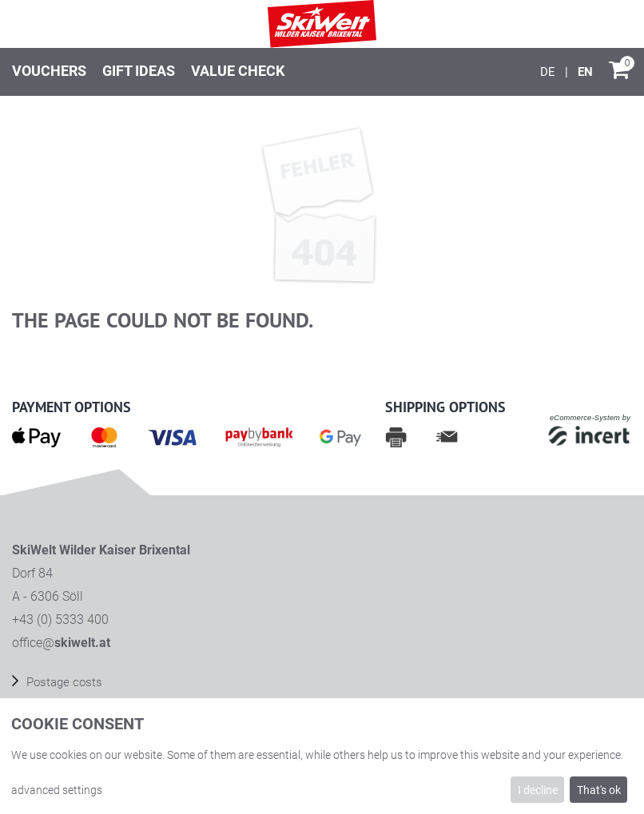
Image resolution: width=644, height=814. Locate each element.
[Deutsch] (549, 72)
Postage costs (63, 682)
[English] (585, 72)
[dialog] (322, 756)
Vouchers (49, 71)
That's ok (599, 790)
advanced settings (57, 790)
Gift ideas (139, 71)
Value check (238, 71)
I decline (538, 790)
